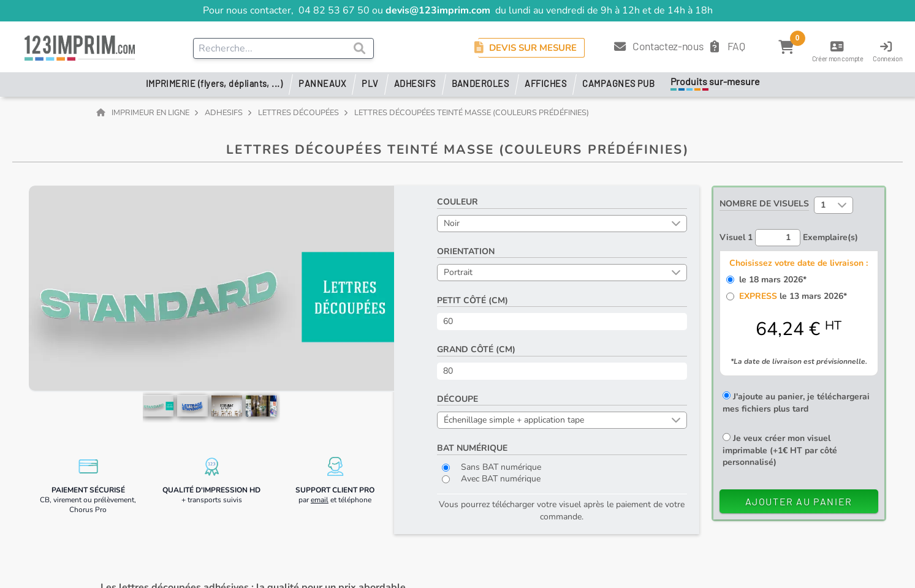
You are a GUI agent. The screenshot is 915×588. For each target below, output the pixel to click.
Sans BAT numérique (492, 467)
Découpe (457, 399)
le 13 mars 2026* (791, 296)
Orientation (466, 251)
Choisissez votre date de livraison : (799, 263)
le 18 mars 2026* (770, 280)
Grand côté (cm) (476, 349)
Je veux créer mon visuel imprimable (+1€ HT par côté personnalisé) (780, 450)
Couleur (457, 202)
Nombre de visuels (764, 204)
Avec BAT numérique (491, 479)
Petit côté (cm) (473, 300)
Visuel (736, 237)
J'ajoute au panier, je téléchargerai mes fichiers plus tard (796, 402)
